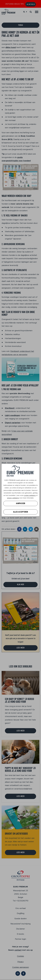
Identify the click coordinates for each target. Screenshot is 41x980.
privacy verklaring (13, 498)
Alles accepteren (20, 512)
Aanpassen (20, 503)
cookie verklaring (30, 495)
